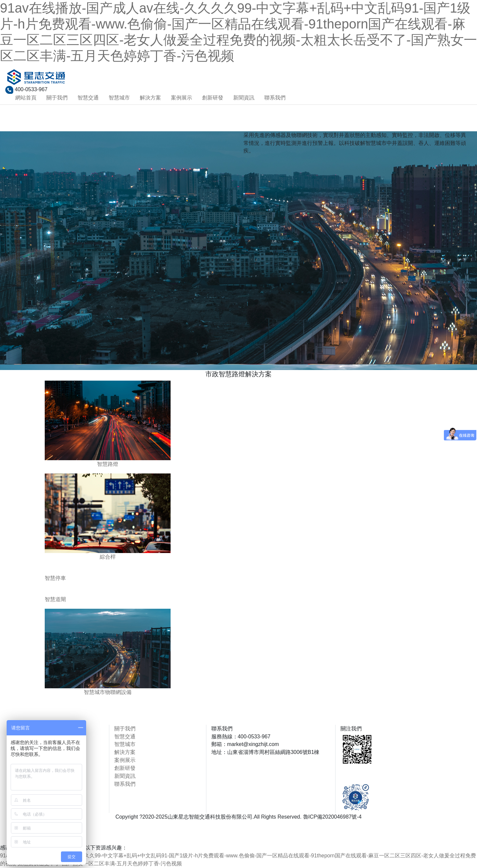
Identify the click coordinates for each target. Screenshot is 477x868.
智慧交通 (88, 98)
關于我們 (57, 98)
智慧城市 (119, 98)
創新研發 (213, 98)
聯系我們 (275, 98)
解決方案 (150, 98)
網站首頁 (26, 98)
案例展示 (182, 98)
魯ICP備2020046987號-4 (333, 817)
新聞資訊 (244, 98)
